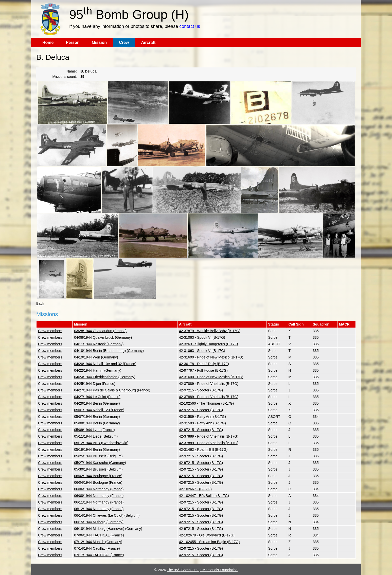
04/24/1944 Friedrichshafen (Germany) (105, 377)
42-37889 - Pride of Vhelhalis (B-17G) (209, 384)
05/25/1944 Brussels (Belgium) (98, 456)
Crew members (50, 331)
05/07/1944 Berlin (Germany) (97, 417)
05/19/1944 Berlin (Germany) (97, 450)
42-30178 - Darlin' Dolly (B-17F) (204, 364)
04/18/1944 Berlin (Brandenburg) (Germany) (109, 351)
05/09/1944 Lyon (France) (94, 430)
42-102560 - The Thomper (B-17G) (207, 403)
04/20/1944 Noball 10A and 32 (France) (105, 364)
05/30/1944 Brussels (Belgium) (98, 469)
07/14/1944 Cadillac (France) (97, 548)
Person (73, 42)
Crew (124, 42)
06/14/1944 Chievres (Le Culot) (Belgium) (107, 515)
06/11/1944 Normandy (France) (99, 502)
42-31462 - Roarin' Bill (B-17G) (203, 450)
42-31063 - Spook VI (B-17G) (202, 337)
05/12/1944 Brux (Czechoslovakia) (101, 443)
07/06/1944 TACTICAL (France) (99, 535)
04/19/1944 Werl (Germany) (96, 357)
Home (48, 42)
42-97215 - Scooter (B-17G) (201, 390)
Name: (72, 71)
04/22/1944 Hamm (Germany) (98, 370)
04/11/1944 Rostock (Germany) (99, 344)
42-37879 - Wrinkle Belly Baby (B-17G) (210, 331)
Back (40, 303)
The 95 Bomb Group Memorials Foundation (202, 570)
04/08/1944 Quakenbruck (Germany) (103, 337)
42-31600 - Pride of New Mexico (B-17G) (211, 357)
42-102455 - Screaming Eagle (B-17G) (209, 542)
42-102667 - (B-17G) (195, 489)
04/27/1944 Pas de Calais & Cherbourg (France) (112, 390)
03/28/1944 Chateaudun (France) (100, 331)
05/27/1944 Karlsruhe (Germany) (100, 463)
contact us (190, 26)
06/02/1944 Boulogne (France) (98, 476)
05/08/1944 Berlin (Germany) (97, 423)
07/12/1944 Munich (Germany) (98, 542)
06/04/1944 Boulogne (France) (98, 482)
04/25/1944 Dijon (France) (95, 384)
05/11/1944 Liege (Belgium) (96, 436)
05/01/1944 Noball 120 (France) (99, 410)
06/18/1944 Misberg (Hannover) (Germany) (108, 529)
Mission (99, 42)
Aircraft (148, 42)
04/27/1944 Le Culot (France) (97, 397)
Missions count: (65, 77)
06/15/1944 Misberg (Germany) (99, 522)
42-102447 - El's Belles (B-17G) (204, 496)
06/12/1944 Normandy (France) (99, 509)
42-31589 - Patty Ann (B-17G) (202, 417)
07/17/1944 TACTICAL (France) (99, 555)
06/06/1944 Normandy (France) (99, 489)
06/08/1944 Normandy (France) (99, 496)
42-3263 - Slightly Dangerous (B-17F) (209, 344)
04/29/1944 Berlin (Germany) (97, 403)
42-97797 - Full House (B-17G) (203, 370)
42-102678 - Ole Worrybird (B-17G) (207, 535)
